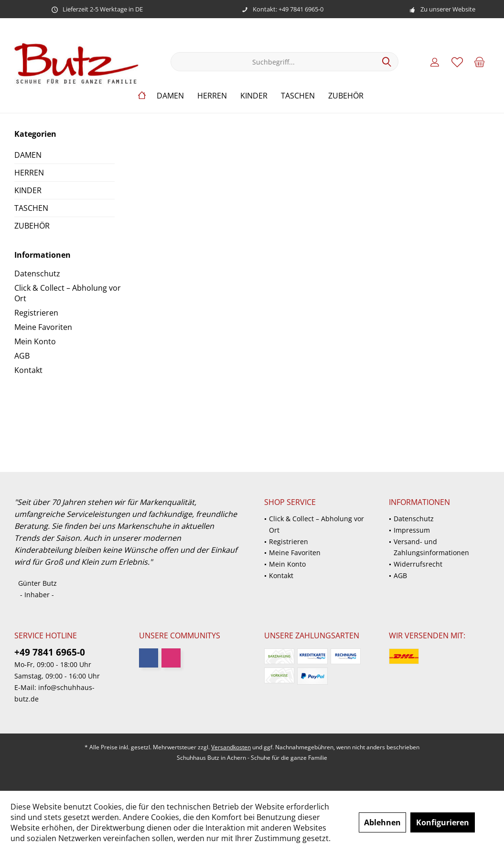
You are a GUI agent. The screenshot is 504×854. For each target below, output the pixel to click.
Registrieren (36, 313)
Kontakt (28, 370)
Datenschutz (37, 274)
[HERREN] (212, 96)
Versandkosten (231, 747)
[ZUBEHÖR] (346, 96)
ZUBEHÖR (32, 226)
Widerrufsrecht (418, 564)
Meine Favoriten (43, 327)
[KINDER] (254, 96)
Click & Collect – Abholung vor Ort (68, 293)
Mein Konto (35, 341)
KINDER (28, 190)
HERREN (29, 173)
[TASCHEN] (298, 96)
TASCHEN (31, 208)
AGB (22, 356)
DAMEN (28, 155)
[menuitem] (480, 62)
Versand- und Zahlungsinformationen (431, 547)
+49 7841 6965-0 (50, 652)
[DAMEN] (170, 96)
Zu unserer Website (448, 9)
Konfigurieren (443, 822)
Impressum (412, 530)
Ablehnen (382, 822)
